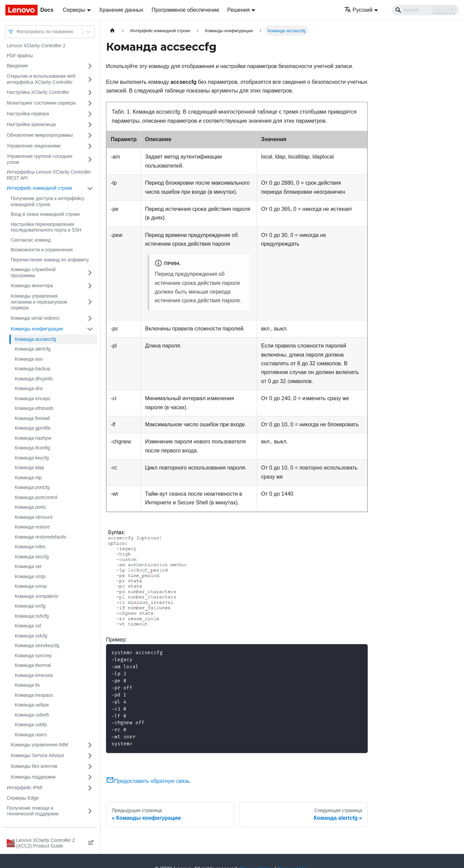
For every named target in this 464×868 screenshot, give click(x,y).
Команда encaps (33, 398)
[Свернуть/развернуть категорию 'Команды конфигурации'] (90, 329)
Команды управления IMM (39, 745)
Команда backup (33, 369)
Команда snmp (31, 586)
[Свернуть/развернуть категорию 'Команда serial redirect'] (90, 318)
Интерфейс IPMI (24, 788)
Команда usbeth (32, 715)
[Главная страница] (112, 31)
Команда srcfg (30, 606)
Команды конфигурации (37, 329)
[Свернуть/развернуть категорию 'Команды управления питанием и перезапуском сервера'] (90, 302)
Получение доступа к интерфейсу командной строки (47, 201)
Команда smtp (30, 576)
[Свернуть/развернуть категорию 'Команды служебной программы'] (90, 273)
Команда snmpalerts (36, 596)
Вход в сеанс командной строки (45, 214)
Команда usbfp (31, 725)
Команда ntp (28, 478)
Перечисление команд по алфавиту (50, 260)
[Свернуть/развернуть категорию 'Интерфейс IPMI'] (90, 788)
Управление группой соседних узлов (40, 159)
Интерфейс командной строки (39, 188)
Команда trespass (34, 695)
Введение (17, 66)
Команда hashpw (33, 438)
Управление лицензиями (34, 146)
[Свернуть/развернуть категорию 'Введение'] (90, 66)
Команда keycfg (32, 458)
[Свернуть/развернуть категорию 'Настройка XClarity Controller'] (90, 92)
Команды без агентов (34, 766)
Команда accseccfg (35, 339)
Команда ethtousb (34, 408)
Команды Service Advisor (38, 755)
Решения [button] (238, 10)
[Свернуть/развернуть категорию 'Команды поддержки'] (90, 777)
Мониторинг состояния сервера (41, 103)
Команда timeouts (34, 675)
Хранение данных (121, 10)
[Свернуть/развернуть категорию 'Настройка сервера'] (90, 114)
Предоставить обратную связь (148, 781)
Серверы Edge (23, 798)
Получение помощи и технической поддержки (33, 811)
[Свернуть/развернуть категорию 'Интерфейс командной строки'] (90, 188)
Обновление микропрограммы (40, 135)
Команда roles (30, 547)
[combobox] (17, 32)
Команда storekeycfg (37, 645)
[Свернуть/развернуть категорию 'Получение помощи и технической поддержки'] (90, 811)
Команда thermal (33, 665)
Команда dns (29, 388)
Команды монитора (32, 286)
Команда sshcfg (32, 616)
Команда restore (32, 527)
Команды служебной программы (33, 272)
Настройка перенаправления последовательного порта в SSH (46, 227)
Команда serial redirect (35, 318)
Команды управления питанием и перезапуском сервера (39, 302)
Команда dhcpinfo (34, 379)
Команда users (31, 735)
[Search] (425, 10)
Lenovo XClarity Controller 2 (36, 46)
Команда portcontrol (36, 497)
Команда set (28, 566)
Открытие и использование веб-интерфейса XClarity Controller (42, 79)
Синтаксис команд (31, 240)
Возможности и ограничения (42, 250)
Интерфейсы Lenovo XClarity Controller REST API (49, 175)
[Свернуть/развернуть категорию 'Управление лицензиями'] (90, 146)
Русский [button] (358, 10)
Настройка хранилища (31, 124)
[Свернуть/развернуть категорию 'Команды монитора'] (90, 286)
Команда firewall (32, 418)
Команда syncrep (33, 656)
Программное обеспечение (186, 10)
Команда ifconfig (32, 448)
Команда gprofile (33, 428)
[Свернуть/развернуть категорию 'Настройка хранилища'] (90, 125)
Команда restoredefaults (41, 537)
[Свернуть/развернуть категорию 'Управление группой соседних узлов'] (90, 159)
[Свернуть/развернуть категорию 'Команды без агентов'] (90, 766)
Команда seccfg (32, 557)
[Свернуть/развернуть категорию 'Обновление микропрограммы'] (90, 135)
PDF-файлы (20, 56)
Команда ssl (28, 626)
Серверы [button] (74, 10)
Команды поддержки (33, 777)
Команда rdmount (34, 517)
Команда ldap (29, 468)
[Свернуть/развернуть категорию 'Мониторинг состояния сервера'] (90, 103)
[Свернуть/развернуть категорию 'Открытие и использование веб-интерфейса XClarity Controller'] (90, 79)
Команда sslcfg (31, 636)
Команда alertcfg (33, 349)
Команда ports (30, 507)
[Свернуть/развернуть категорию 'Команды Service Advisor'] (90, 756)
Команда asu (29, 359)
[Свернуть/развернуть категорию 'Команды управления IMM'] (90, 745)
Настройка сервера (28, 114)
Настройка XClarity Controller (38, 92)
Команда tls (27, 685)
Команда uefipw (32, 705)
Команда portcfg (32, 487)
